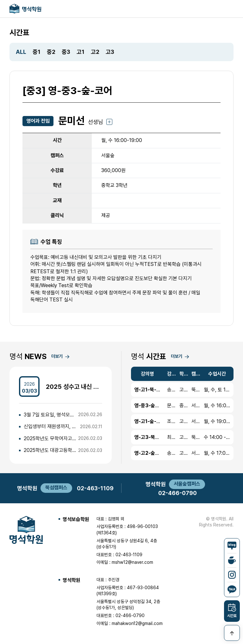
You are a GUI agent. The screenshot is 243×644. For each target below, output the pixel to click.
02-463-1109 (95, 488)
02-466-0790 (178, 493)
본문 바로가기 (0, 0)
